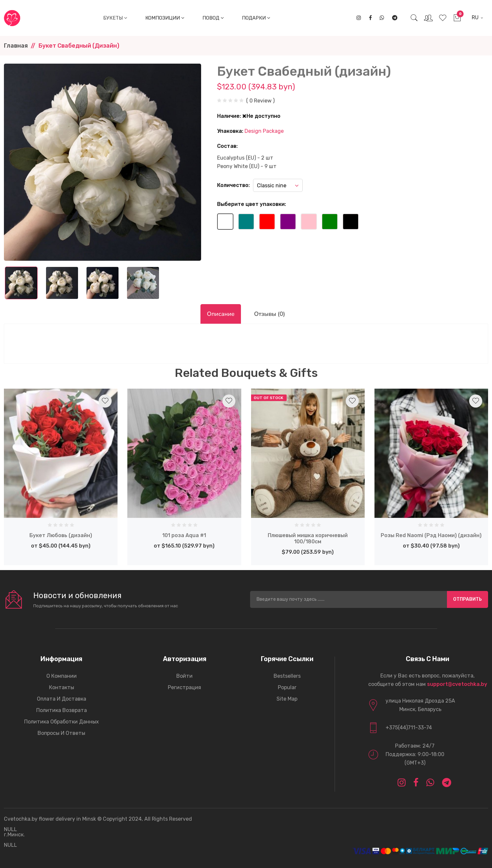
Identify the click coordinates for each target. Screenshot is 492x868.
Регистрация (184, 687)
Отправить (468, 599)
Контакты (62, 687)
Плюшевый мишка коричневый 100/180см (308, 538)
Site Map (287, 699)
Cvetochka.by (21, 819)
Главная (16, 46)
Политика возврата (62, 710)
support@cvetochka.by (457, 684)
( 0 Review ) (260, 101)
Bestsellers (287, 676)
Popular (287, 687)
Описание (221, 314)
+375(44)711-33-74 (409, 728)
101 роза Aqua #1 (184, 535)
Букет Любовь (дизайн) (61, 535)
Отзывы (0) (270, 314)
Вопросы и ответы (61, 733)
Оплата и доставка (62, 699)
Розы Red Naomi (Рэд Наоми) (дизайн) (431, 535)
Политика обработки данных (62, 722)
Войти (184, 676)
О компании (62, 676)
